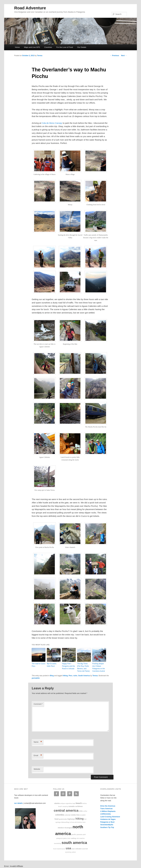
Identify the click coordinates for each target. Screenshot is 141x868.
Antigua (63, 803)
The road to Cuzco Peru (38, 665)
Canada (71, 806)
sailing (73, 838)
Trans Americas (107, 809)
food (57, 819)
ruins (75, 676)
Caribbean (79, 806)
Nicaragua (68, 828)
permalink (36, 678)
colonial (67, 815)
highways (71, 819)
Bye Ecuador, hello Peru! (52, 665)
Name (38, 742)
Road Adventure (30, 8)
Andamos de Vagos (108, 819)
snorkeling (58, 843)
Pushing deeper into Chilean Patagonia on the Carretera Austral (99, 667)
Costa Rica (75, 815)
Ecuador (83, 815)
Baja (74, 803)
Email (38, 756)
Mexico (61, 828)
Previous (114, 56)
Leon (84, 822)
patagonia (60, 838)
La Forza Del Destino (76, 822)
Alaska (57, 803)
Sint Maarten (80, 838)
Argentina (69, 803)
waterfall (85, 849)
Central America (66, 810)
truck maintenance (59, 849)
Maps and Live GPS (32, 47)
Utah (73, 849)
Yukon (74, 852)
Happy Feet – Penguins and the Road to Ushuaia (68, 666)
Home (17, 47)
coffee (85, 811)
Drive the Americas (108, 806)
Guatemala (63, 819)
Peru (71, 676)
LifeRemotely (106, 814)
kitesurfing (65, 822)
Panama (80, 834)
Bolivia (84, 803)
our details (18, 803)
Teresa (40, 56)
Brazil (60, 806)
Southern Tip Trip (107, 827)
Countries (48, 47)
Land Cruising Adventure (110, 817)
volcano (78, 849)
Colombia (60, 815)
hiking (65, 676)
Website (37, 769)
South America (84, 676)
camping (65, 806)
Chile (81, 811)
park (84, 835)
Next (124, 56)
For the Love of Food (65, 47)
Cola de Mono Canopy (52, 123)
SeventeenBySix (107, 825)
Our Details (82, 47)
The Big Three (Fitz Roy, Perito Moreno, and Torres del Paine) (83, 667)
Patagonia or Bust (107, 822)
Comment (38, 704)
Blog (52, 676)
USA (69, 848)
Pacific (74, 834)
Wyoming (68, 852)
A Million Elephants (108, 811)
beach (79, 803)
